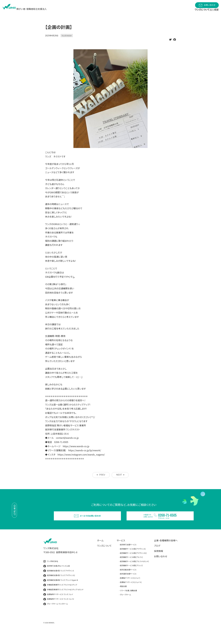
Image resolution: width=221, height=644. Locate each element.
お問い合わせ (207, 5)
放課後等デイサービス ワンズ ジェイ (58, 606)
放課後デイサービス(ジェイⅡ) (131, 593)
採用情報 (159, 562)
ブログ (157, 557)
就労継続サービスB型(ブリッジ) (131, 577)
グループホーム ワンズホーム (56, 615)
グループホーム (126, 606)
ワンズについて (104, 557)
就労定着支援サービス (128, 581)
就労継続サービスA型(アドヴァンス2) (133, 564)
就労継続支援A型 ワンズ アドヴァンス (59, 582)
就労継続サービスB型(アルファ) (131, 568)
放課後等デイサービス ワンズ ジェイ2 (59, 610)
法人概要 (212, 11)
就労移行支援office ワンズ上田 (57, 577)
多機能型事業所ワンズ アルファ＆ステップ (60, 596)
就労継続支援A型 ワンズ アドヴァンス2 (59, 587)
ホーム (100, 552)
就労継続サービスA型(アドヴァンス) (133, 560)
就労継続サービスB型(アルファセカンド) (134, 573)
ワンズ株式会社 (51, 573)
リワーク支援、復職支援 (128, 602)
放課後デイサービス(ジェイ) (130, 589)
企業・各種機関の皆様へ (166, 552)
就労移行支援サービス (128, 556)
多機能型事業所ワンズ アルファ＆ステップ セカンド (63, 601)
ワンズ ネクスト (67, 42)
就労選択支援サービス (128, 585)
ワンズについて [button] (194, 13)
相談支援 (123, 598)
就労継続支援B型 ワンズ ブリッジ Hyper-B (61, 591)
